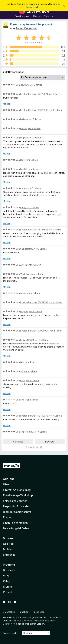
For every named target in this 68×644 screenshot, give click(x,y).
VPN (6, 576)
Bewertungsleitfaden (16, 528)
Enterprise (9, 555)
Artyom (24, 265)
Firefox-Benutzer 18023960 (34, 110)
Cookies (24, 612)
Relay (6, 581)
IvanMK (24, 169)
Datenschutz (9, 612)
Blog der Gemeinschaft (17, 512)
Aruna (23, 293)
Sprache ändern (11, 633)
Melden (7, 104)
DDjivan (24, 138)
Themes (37, 16)
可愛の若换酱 (27, 432)
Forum (7, 517)
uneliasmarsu (27, 249)
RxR (22, 160)
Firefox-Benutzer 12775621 (34, 94)
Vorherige (18, 442)
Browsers (9, 570)
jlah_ (22, 362)
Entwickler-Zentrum (15, 501)
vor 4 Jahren (36, 274)
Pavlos (24, 128)
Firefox (57, 4)
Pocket (7, 592)
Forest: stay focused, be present (31, 24)
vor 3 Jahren (55, 94)
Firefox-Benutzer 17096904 (34, 331)
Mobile (7, 549)
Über (6, 484)
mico (23, 381)
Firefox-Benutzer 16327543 (34, 230)
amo (22, 400)
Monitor (8, 587)
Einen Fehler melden (15, 523)
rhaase (24, 188)
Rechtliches (38, 612)
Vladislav (25, 274)
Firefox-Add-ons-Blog (17, 490)
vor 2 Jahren (36, 85)
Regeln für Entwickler (16, 506)
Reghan (24, 312)
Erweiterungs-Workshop (18, 495)
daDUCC (25, 85)
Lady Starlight (27, 340)
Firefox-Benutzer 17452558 (34, 302)
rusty (23, 207)
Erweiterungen (23, 16)
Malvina (24, 119)
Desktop (8, 544)
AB (22, 371)
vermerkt (28, 618)
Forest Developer (26, 28)
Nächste (50, 442)
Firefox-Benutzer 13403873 (34, 416)
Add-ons (9, 479)
